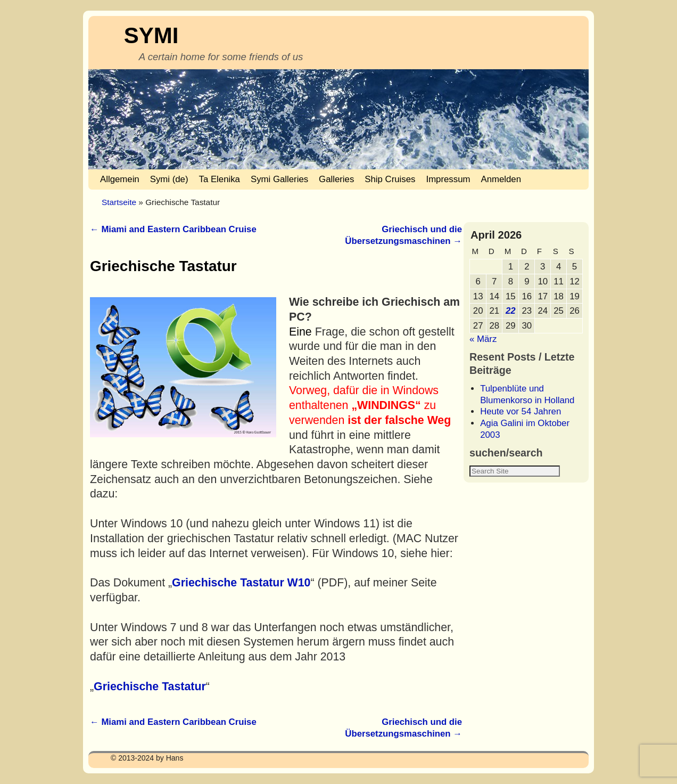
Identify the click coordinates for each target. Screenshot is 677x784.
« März (483, 339)
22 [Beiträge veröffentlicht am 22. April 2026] (511, 311)
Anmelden (501, 179)
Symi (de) (169, 179)
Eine (300, 332)
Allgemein (120, 179)
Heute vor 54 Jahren (521, 411)
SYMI (151, 35)
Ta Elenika (220, 179)
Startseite (119, 202)
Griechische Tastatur (150, 687)
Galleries (336, 179)
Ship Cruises (390, 179)
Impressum (448, 179)
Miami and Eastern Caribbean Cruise (173, 229)
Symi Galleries (279, 179)
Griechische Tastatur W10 (241, 583)
